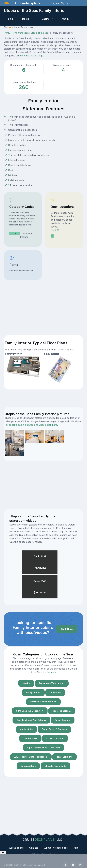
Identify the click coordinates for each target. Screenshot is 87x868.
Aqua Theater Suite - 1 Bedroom (43, 748)
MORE (65, 19)
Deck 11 (55, 230)
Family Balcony (63, 720)
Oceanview (55, 692)
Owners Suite (30, 738)
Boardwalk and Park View (43, 702)
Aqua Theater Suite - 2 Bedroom (31, 757)
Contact (33, 848)
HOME (7, 33)
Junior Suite (26, 729)
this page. (52, 672)
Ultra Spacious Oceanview (30, 711)
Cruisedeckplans (27, 3)
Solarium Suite (28, 766)
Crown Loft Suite (55, 738)
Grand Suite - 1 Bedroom (54, 729)
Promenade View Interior (52, 683)
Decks (26, 19)
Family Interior (33, 692)
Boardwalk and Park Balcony (31, 720)
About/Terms (16, 848)
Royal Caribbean (20, 33)
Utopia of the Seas (40, 33)
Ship (11, 19)
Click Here (67, 629)
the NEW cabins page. (32, 56)
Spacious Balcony (62, 711)
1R (15, 234)
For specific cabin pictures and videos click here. (31, 425)
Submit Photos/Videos (56, 848)
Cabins (46, 19)
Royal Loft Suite (64, 757)
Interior (26, 683)
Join (76, 848)
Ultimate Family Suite (55, 766)
